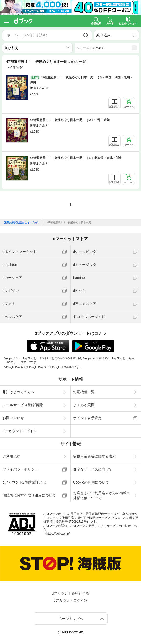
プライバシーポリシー (20, 469)
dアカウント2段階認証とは (24, 482)
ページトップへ (71, 619)
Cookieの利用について (91, 482)
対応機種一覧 (84, 392)
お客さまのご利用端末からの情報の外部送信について (102, 495)
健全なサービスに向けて (93, 469)
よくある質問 (84, 405)
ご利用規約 (11, 456)
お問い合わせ (13, 418)
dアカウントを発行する (71, 593)
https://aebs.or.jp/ (58, 534)
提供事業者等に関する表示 (95, 456)
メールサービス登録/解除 (23, 405)
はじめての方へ (18, 392)
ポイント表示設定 (87, 418)
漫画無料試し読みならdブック (21, 223)
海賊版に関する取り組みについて (29, 495)
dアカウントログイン (20, 431)
